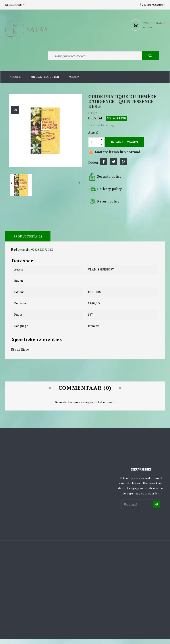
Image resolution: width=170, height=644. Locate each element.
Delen (104, 167)
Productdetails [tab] (28, 241)
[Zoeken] (103, 59)
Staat (15, 354)
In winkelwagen (125, 147)
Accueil (16, 82)
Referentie (21, 254)
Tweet (113, 167)
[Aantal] (94, 147)
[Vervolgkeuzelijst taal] (16, 5)
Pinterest (123, 167)
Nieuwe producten (45, 82)
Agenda (74, 82)
